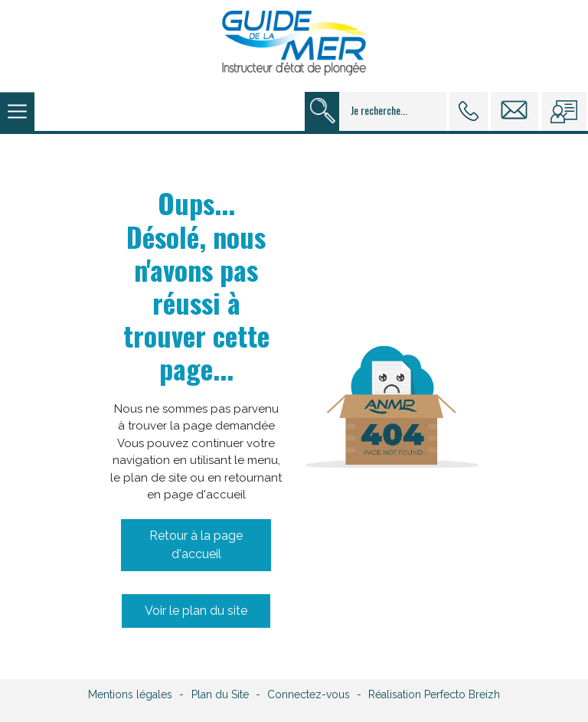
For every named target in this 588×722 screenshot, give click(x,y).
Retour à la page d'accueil (196, 545)
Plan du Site (220, 694)
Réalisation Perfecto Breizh (434, 694)
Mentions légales (130, 694)
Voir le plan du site (196, 611)
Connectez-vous (309, 694)
